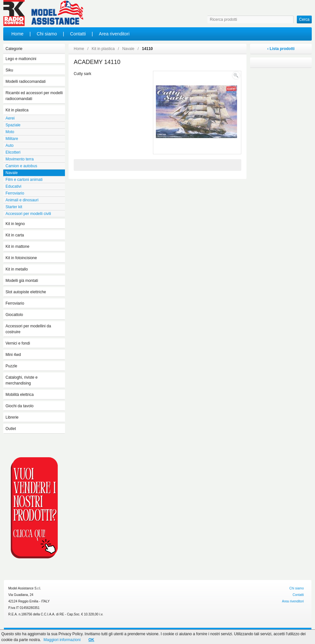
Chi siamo (47, 34)
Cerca (304, 19)
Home (17, 34)
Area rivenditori (114, 34)
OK (91, 640)
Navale (128, 49)
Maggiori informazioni (62, 640)
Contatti (78, 34)
